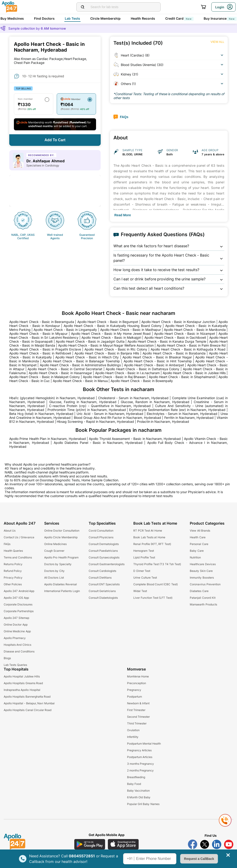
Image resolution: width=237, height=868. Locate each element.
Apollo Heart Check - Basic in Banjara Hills (107, 353)
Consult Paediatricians (103, 551)
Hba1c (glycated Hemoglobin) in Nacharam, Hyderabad (52, 398)
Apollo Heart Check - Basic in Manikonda (195, 330)
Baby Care (197, 551)
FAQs (7, 544)
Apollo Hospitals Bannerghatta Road (27, 697)
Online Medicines (55, 544)
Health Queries (13, 551)
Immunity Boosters (202, 578)
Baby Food (134, 784)
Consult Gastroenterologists (107, 564)
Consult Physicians (101, 537)
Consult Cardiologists (102, 571)
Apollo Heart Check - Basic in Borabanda (174, 353)
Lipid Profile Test (144, 557)
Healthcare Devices (203, 564)
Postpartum (134, 697)
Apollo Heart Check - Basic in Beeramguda (42, 322)
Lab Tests (72, 18)
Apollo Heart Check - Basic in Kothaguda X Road (188, 349)
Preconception (137, 683)
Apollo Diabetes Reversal (61, 584)
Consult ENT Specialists (104, 584)
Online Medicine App (17, 631)
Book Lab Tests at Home (149, 537)
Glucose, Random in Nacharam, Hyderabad (155, 402)
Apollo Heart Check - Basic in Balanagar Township (81, 361)
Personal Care (199, 544)
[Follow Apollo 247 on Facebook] (193, 844)
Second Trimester (138, 717)
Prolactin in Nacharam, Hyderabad (163, 421)
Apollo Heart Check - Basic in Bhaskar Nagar (157, 357)
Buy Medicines (12, 18)
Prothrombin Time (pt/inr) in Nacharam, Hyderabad (87, 410)
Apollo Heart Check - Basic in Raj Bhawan (114, 377)
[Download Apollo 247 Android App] (90, 844)
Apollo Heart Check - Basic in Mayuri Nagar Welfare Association (106, 345)
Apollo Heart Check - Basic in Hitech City (87, 357)
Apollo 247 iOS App (16, 598)
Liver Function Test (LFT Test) (153, 598)
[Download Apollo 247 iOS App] (123, 844)
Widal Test (140, 591)
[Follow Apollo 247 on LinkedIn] (217, 844)
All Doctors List (54, 578)
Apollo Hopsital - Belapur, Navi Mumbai (29, 703)
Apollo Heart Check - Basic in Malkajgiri (111, 337)
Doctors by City (54, 571)
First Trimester (136, 710)
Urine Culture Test (145, 578)
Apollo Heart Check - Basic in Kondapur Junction (178, 322)
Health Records (143, 18)
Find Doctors (44, 18)
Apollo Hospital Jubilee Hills (22, 676)
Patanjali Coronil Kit (203, 598)
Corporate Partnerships (19, 611)
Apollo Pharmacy (15, 638)
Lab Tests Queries (15, 665)
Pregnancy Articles (139, 750)
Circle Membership (105, 18)
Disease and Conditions (19, 651)
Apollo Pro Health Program (61, 557)
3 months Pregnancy (141, 764)
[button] (169, 246)
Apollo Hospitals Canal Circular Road (28, 710)
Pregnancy (134, 690)
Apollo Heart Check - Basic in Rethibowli (40, 353)
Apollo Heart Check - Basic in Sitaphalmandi (182, 377)
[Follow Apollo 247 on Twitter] (205, 844)
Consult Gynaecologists (104, 557)
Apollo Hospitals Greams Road (23, 683)
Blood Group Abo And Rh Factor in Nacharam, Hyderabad (118, 418)
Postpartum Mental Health (144, 744)
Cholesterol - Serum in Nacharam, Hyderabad (133, 398)
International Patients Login (62, 591)
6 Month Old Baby (139, 797)
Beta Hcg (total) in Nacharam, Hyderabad (41, 414)
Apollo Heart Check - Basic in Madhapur (131, 330)
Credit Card (179, 18)
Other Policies (13, 584)
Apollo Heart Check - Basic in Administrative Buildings (80, 365)
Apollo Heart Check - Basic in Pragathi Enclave (45, 349)
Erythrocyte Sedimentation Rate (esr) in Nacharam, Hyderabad (177, 410)
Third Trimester (137, 723)
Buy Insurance (220, 18)
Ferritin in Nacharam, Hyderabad (189, 418)
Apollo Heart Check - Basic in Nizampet (185, 334)
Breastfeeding (136, 777)
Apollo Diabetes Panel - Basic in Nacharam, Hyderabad (98, 443)
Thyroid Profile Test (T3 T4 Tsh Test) (157, 564)
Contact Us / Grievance (19, 537)
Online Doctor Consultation (62, 531)
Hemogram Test (143, 551)
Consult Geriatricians (102, 591)
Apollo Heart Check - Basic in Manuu (80, 381)
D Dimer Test (142, 571)
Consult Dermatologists (104, 544)
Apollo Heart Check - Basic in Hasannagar (60, 373)
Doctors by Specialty (58, 564)
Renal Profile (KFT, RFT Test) (152, 544)
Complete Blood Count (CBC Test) (155, 584)
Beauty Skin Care (201, 571)
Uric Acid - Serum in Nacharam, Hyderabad (110, 414)
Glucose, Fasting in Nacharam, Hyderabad (83, 402)
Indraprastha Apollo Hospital (22, 690)
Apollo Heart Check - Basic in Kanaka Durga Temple (167, 341)
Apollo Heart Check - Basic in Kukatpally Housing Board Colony (113, 326)
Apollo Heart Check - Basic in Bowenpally (142, 381)
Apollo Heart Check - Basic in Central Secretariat (65, 369)
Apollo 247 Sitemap (16, 618)
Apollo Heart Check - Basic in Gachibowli (175, 337)
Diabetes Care (199, 591)
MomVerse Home (138, 676)
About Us (10, 531)
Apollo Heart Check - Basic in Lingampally (65, 330)
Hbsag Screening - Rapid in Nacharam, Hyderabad (95, 421)
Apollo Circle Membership (61, 537)
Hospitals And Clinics (17, 645)
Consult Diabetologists (103, 598)
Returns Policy (13, 564)
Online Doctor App (16, 625)
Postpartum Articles (140, 757)
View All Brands (200, 531)
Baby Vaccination (138, 791)
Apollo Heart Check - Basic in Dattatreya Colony (143, 369)
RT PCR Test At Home (148, 531)
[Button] (55, 140)
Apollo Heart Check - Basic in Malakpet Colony (45, 377)
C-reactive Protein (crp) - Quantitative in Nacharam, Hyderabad (100, 406)
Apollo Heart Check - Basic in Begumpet (108, 322)
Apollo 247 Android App (19, 591)
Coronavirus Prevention (205, 584)
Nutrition (195, 557)
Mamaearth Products (203, 604)
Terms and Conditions (18, 557)
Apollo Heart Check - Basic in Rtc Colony (116, 349)
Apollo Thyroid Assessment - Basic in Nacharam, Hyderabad (135, 439)
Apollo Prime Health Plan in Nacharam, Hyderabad (48, 439)
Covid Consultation (101, 531)
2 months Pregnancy (140, 770)
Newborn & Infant (138, 703)
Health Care (198, 537)
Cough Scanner (54, 551)
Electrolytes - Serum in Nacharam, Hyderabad (182, 414)
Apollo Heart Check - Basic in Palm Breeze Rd (191, 345)
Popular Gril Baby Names (143, 804)
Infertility (133, 737)
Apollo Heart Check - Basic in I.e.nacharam (127, 373)
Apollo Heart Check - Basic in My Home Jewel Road (111, 334)
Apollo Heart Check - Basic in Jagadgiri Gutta (90, 341)
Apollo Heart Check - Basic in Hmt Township (158, 361)
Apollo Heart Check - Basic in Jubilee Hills (194, 373)
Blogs (7, 658)
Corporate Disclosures (18, 604)
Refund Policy (13, 571)
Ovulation (133, 730)
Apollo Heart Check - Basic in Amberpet (154, 365)
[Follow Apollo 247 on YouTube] (229, 844)
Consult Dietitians (100, 578)
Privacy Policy (13, 578)
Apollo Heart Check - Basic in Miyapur (38, 334)
